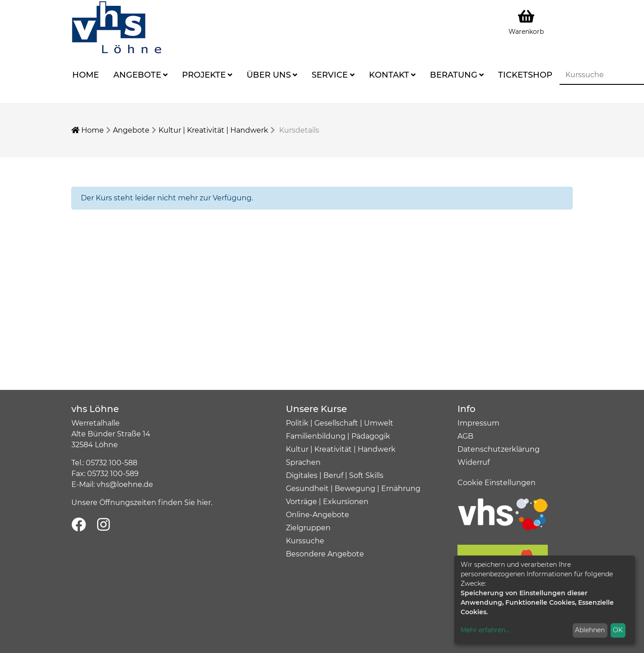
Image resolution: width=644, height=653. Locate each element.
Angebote (137, 75)
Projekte (204, 75)
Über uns (269, 75)
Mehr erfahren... (485, 630)
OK (618, 630)
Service (330, 75)
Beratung (454, 75)
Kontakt (389, 75)
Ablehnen (590, 630)
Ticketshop (525, 75)
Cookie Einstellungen (497, 483)
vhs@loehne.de (125, 484)
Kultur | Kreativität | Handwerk (213, 130)
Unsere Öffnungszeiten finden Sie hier (141, 502)
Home (86, 75)
